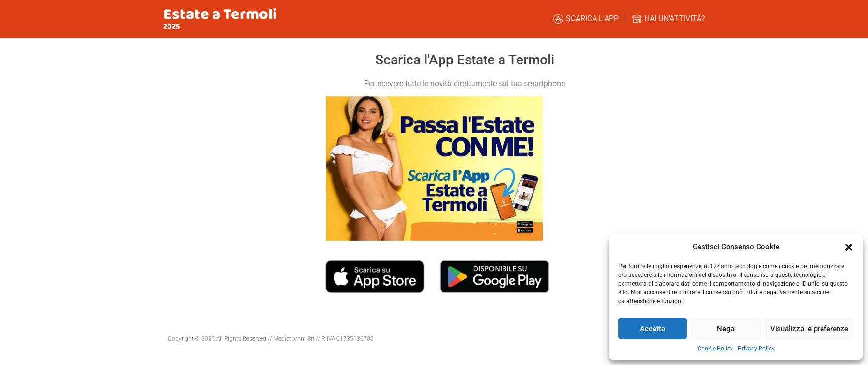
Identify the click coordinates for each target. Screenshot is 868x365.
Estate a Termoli (220, 15)
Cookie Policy (715, 349)
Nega (726, 329)
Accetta (653, 329)
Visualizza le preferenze (809, 329)
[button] (849, 247)
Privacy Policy (756, 349)
